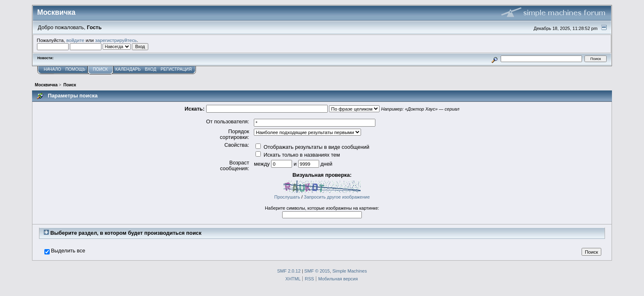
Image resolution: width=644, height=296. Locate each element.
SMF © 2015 (317, 271)
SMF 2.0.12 (289, 271)
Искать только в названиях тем (298, 155)
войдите (75, 40)
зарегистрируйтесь (116, 40)
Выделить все (68, 251)
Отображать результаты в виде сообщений (312, 147)
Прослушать (287, 197)
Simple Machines (350, 271)
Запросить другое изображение (337, 197)
